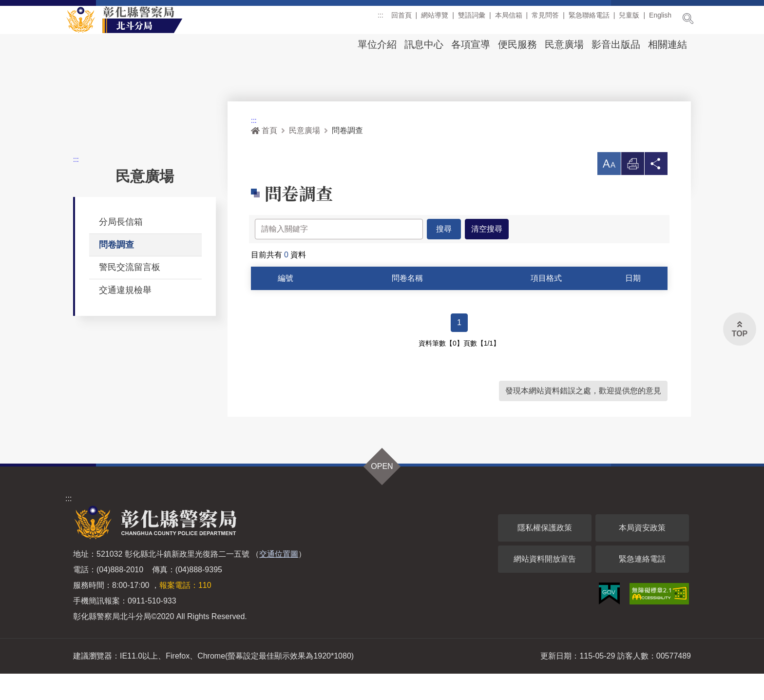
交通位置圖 (279, 580)
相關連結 (668, 44)
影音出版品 (616, 44)
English (660, 19)
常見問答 (545, 19)
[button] (608, 190)
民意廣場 (564, 44)
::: (381, 19)
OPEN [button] (382, 493)
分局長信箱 (121, 248)
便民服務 (517, 44)
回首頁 (401, 19)
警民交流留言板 (130, 293)
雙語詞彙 (472, 19)
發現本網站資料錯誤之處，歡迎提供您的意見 (583, 417)
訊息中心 (424, 44)
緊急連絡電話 (642, 585)
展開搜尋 (688, 19)
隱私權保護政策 (545, 554)
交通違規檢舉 (125, 316)
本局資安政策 (642, 554)
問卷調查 (116, 271)
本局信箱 (509, 19)
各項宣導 (471, 44)
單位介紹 (377, 44)
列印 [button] (632, 192)
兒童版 (629, 19)
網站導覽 (435, 19)
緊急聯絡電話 (589, 19)
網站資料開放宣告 (545, 585)
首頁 (264, 156)
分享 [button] (656, 192)
